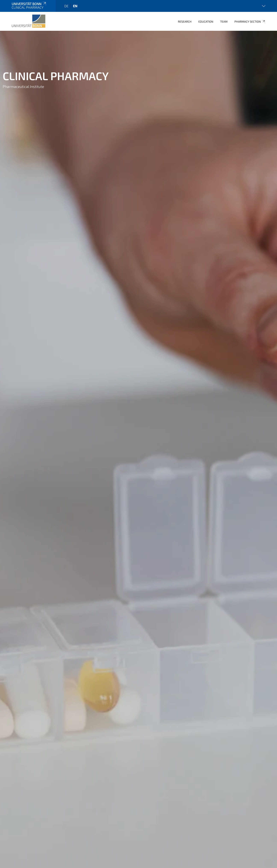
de (66, 6)
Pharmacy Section (250, 22)
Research (185, 21)
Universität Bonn (29, 4)
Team (224, 21)
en (75, 6)
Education (206, 21)
